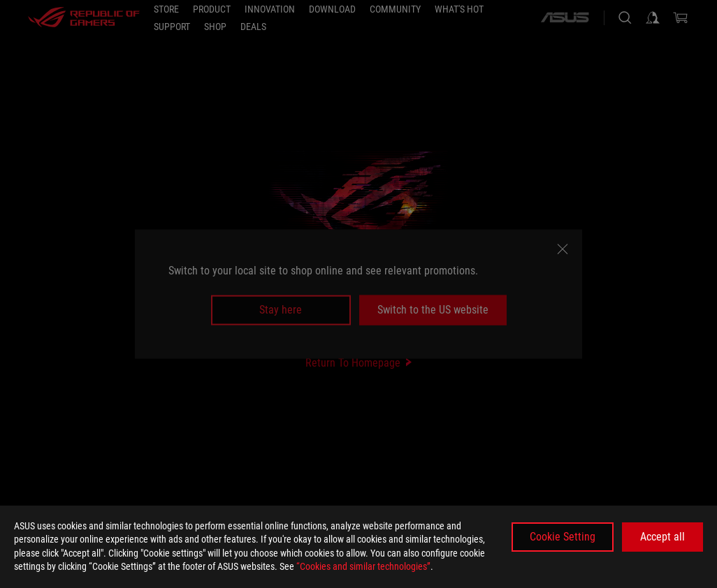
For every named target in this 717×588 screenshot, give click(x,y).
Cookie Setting (563, 537)
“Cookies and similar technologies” (363, 566)
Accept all (662, 537)
